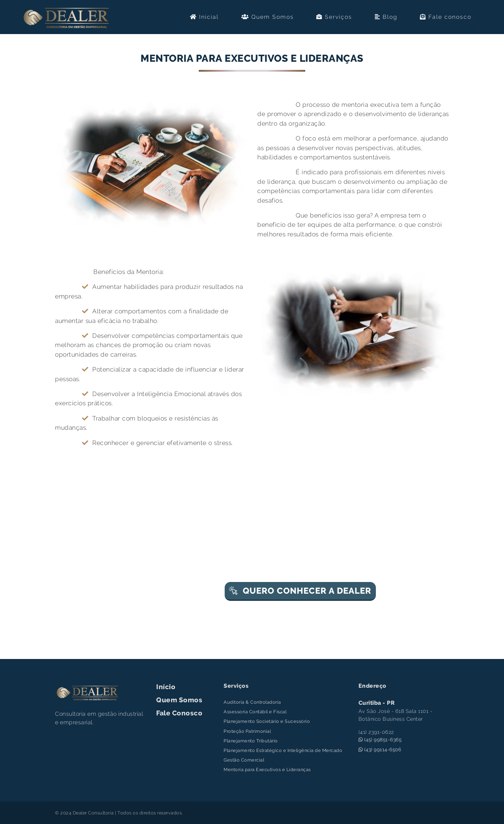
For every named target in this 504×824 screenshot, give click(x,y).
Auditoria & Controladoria (252, 702)
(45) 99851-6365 (380, 740)
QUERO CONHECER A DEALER (300, 591)
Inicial (204, 17)
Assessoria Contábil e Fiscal (255, 712)
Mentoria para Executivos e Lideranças (267, 770)
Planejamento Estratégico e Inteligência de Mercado (283, 750)
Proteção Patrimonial (247, 731)
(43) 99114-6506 (380, 749)
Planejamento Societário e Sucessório (267, 721)
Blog (386, 17)
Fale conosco (446, 17)
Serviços (334, 17)
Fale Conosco (179, 713)
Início (166, 687)
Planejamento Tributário (251, 741)
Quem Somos (268, 17)
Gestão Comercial (244, 760)
